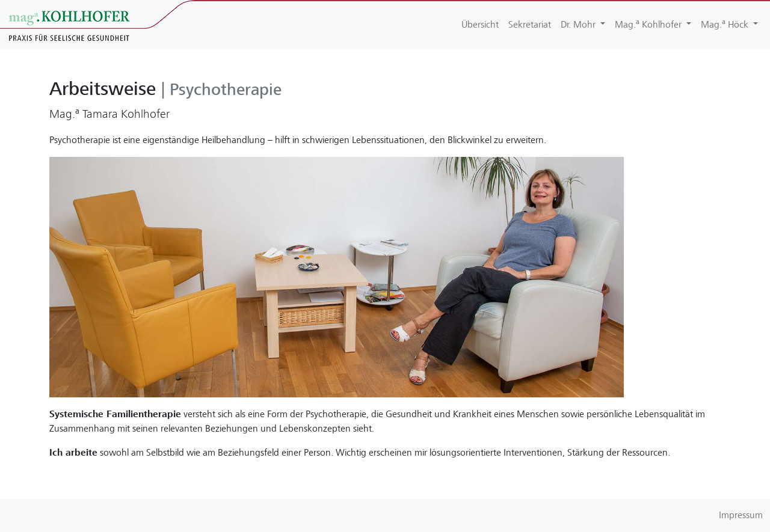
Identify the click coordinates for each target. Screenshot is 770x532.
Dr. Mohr (579, 25)
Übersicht (480, 25)
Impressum (741, 515)
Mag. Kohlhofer (649, 24)
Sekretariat (530, 25)
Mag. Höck (726, 24)
